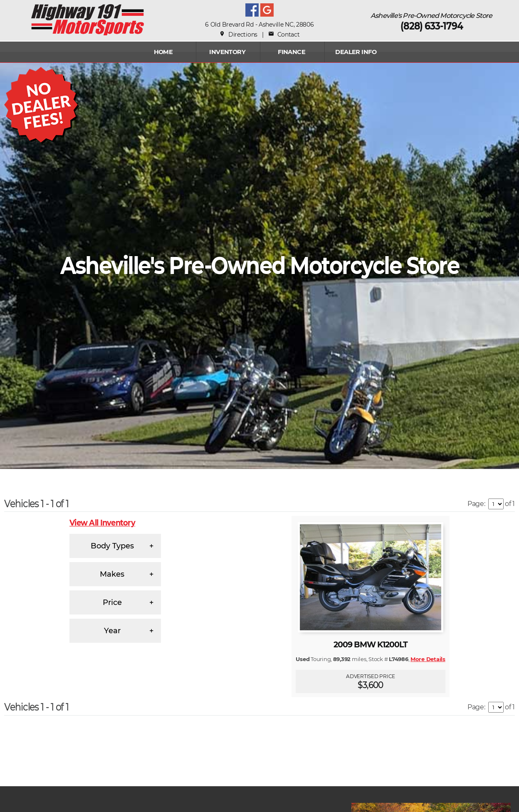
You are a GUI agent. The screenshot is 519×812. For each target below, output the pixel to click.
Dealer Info (356, 52)
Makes (112, 574)
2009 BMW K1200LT (371, 645)
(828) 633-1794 (432, 26)
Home (163, 52)
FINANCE (292, 52)
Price (112, 602)
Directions (238, 35)
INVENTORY (227, 52)
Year (112, 631)
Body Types (112, 546)
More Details (428, 659)
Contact (284, 35)
